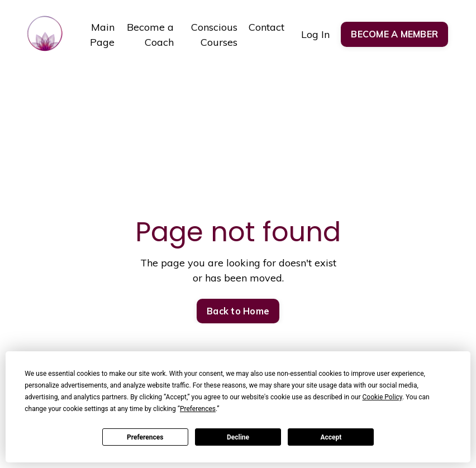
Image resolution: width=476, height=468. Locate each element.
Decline (238, 437)
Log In (315, 34)
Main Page (102, 35)
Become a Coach (150, 35)
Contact (266, 27)
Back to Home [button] (238, 311)
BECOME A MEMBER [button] (394, 34)
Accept (331, 437)
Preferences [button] (198, 409)
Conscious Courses (214, 35)
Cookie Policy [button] (382, 397)
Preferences (145, 437)
